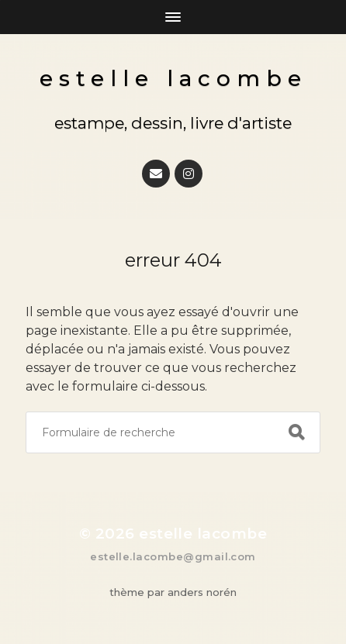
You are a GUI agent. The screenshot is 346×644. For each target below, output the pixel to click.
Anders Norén (202, 592)
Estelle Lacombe (173, 78)
